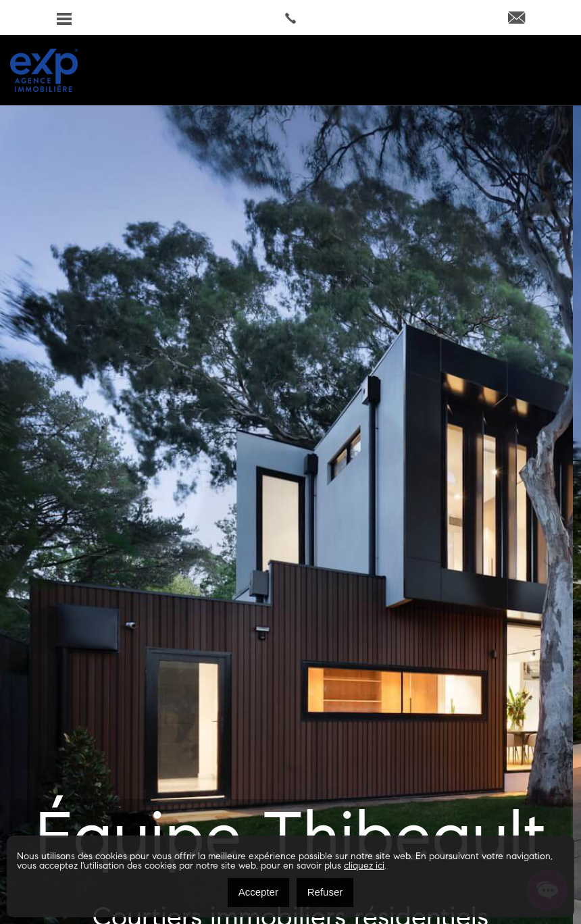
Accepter (258, 892)
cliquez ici (364, 867)
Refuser (325, 892)
